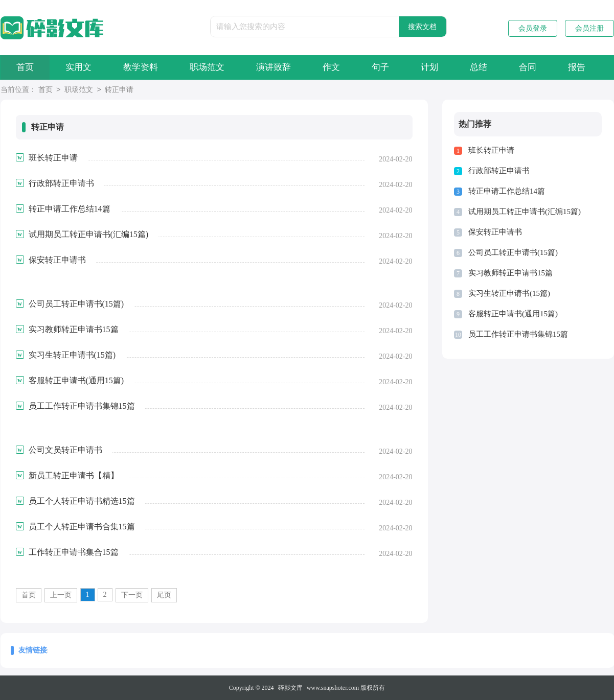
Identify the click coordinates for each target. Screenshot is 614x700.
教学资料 (141, 67)
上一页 (61, 595)
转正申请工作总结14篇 (507, 191)
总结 (479, 67)
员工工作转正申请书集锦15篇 (518, 334)
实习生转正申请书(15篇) (509, 293)
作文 (331, 67)
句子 (380, 67)
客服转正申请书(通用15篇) (513, 314)
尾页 (164, 595)
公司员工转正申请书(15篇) (513, 252)
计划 (429, 67)
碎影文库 (290, 688)
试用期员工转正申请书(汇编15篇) (525, 212)
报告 (577, 67)
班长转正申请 (491, 150)
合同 (528, 67)
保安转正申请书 (495, 232)
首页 (25, 67)
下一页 (132, 595)
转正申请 (119, 90)
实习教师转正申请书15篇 (510, 273)
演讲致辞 (274, 67)
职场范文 (207, 67)
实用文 (78, 67)
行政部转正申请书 (499, 171)
